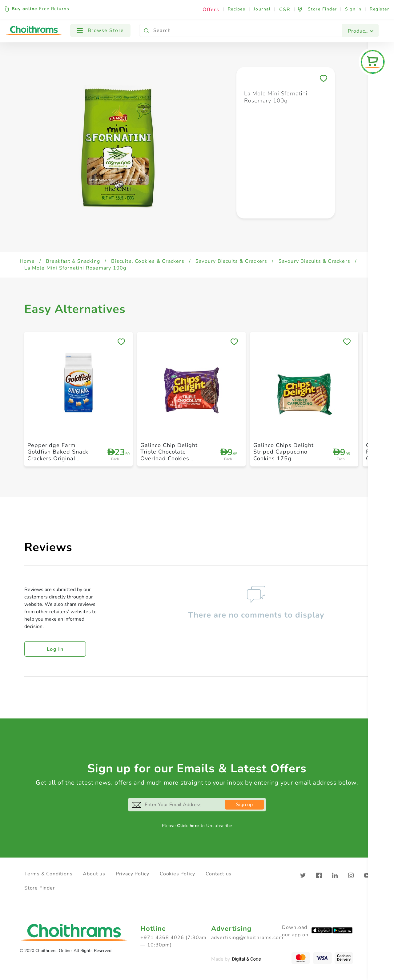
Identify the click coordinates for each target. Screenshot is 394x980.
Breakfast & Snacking (73, 261)
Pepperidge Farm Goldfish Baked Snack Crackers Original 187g (58, 455)
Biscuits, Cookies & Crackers (148, 261)
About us (94, 874)
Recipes (237, 9)
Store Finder (40, 888)
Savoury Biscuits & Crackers (231, 261)
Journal (262, 9)
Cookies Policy (177, 874)
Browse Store (100, 30)
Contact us (219, 874)
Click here (188, 826)
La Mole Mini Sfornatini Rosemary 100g (75, 268)
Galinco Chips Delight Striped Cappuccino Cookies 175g (283, 452)
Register (379, 9)
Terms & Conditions (48, 874)
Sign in (353, 9)
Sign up (244, 805)
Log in (55, 649)
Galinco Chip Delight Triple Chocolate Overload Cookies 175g (169, 455)
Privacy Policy (133, 874)
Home (27, 261)
